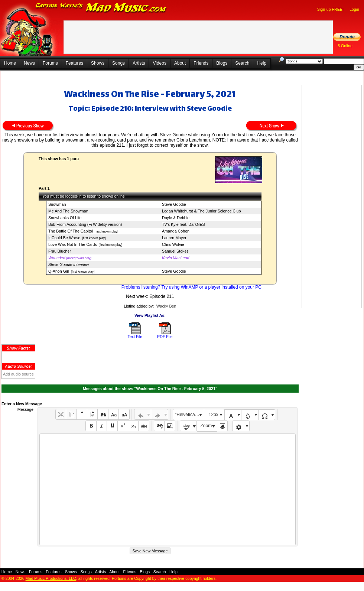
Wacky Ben (166, 306)
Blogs (222, 63)
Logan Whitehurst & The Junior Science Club (201, 211)
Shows (98, 63)
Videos (159, 63)
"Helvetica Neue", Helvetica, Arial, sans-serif (189, 415)
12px (214, 415)
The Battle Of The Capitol (71, 231)
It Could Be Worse (64, 238)
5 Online (345, 46)
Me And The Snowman (68, 211)
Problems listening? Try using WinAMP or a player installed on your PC (191, 287)
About (180, 63)
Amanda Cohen (176, 231)
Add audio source (18, 374)
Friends (201, 63)
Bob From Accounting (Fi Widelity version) (85, 224)
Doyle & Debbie (176, 218)
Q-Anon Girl (59, 271)
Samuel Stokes (175, 251)
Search (242, 63)
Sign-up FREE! (330, 9)
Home (10, 63)
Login (354, 9)
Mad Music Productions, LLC (51, 578)
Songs (118, 63)
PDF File (165, 337)
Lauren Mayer (174, 238)
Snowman (57, 204)
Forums (50, 63)
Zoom (206, 426)
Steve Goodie (174, 204)
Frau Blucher (60, 251)
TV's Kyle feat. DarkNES (183, 224)
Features (74, 63)
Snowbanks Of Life (65, 218)
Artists (139, 63)
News (29, 63)
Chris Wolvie (173, 244)
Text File (135, 337)
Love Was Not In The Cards (73, 244)
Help (262, 63)
